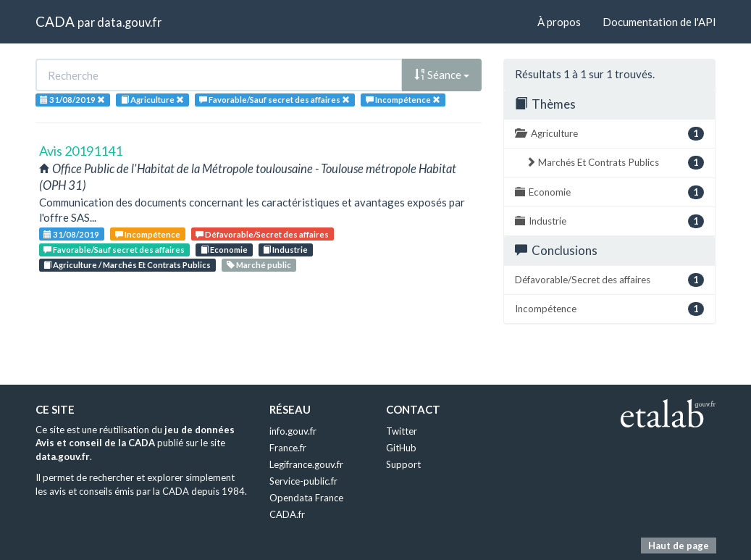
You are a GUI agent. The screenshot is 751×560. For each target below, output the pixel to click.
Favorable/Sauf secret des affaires (114, 250)
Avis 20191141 (81, 151)
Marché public (259, 265)
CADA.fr (287, 514)
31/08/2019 (71, 234)
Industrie (285, 250)
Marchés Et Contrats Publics (615, 163)
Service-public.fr (303, 481)
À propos (559, 22)
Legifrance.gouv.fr (306, 464)
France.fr (288, 448)
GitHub (401, 448)
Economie (224, 250)
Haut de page (679, 546)
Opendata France (306, 498)
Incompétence (148, 234)
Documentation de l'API (659, 22)
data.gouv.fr (129, 22)
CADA (55, 21)
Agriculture (609, 134)
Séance (442, 75)
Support (403, 464)
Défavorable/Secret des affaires (262, 234)
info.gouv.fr (293, 431)
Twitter (402, 431)
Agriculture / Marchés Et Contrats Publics (127, 265)
